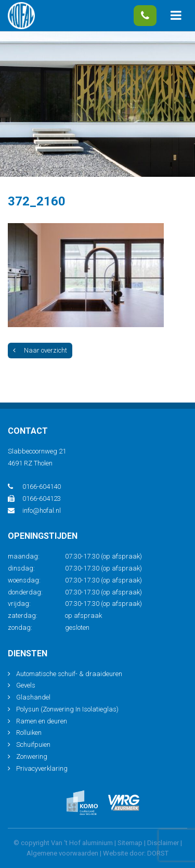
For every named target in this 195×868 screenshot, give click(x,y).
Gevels (26, 685)
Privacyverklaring (42, 768)
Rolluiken (29, 733)
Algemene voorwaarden (62, 853)
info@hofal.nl (34, 510)
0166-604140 (145, 16)
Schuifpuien (33, 744)
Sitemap (130, 843)
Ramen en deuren (42, 721)
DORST (158, 853)
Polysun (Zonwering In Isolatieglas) (67, 709)
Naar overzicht (40, 350)
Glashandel (33, 697)
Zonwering (32, 756)
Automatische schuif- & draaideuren (69, 674)
